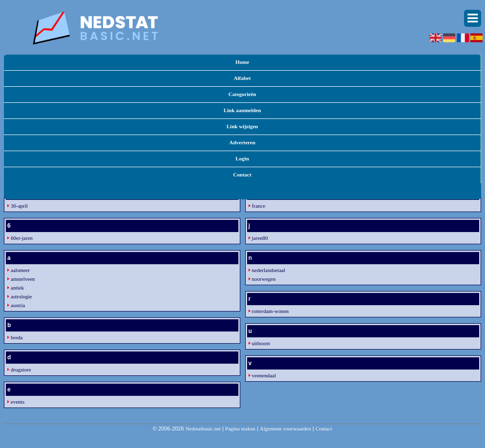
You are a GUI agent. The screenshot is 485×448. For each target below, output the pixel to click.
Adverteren (242, 142)
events (18, 402)
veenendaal (264, 375)
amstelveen (23, 279)
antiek (17, 288)
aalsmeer (20, 270)
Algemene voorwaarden (285, 429)
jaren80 (260, 238)
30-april (19, 206)
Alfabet (242, 78)
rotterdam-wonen (271, 311)
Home (242, 62)
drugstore (21, 370)
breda (17, 337)
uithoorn (261, 343)
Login (242, 158)
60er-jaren (22, 238)
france (259, 206)
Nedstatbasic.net (203, 429)
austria (18, 305)
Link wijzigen (242, 126)
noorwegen (264, 279)
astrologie (21, 296)
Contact (242, 175)
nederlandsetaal (269, 270)
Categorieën (242, 94)
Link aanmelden (242, 110)
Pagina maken (240, 429)
